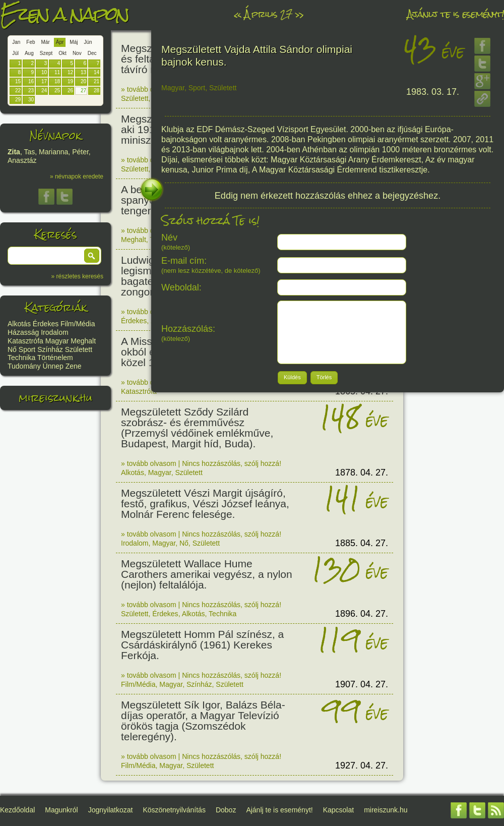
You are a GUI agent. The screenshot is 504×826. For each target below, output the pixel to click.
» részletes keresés (77, 276)
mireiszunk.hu (55, 398)
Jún (88, 42)
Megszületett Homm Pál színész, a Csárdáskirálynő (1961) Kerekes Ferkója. (202, 645)
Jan (16, 42)
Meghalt (83, 341)
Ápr (60, 42)
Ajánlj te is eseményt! (456, 14)
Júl (15, 53)
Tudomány (24, 366)
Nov (77, 53)
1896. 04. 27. (362, 614)
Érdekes (46, 324)
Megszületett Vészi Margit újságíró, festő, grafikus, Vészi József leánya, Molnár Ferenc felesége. (205, 504)
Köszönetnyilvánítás (174, 810)
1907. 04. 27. (362, 684)
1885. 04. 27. (362, 543)
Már (46, 42)
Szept (46, 53)
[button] (92, 256)
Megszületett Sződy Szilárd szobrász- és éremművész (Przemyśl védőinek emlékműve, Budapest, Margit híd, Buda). (197, 428)
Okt (62, 53)
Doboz (226, 810)
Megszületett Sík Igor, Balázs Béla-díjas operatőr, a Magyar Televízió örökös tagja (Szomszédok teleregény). (203, 721)
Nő (12, 349)
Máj (74, 42)
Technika (21, 358)
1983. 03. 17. (433, 92)
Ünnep (53, 366)
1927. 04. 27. (362, 765)
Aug (29, 53)
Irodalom (54, 332)
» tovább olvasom (149, 89)
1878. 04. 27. (362, 473)
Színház (50, 349)
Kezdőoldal (17, 810)
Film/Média (78, 324)
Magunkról (61, 810)
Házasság (23, 332)
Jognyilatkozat (111, 810)
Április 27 (268, 14)
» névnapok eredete (77, 176)
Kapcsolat (338, 810)
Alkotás (19, 324)
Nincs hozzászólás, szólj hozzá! (232, 463)
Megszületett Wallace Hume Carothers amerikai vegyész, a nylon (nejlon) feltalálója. (207, 574)
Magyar (57, 341)
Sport (27, 349)
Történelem (55, 358)
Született (79, 349)
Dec (92, 53)
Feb (30, 42)
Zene (74, 366)
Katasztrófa (25, 341)
